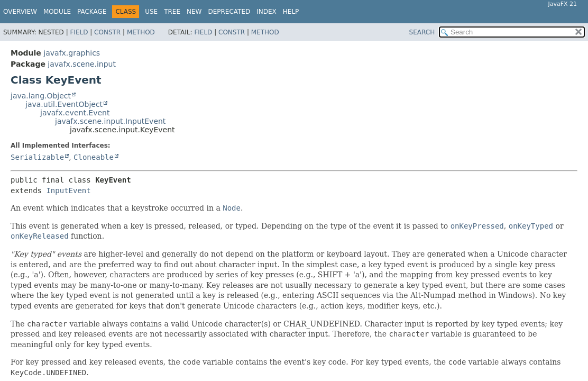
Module (57, 12)
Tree (172, 12)
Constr (107, 32)
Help (291, 12)
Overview (20, 12)
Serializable (37, 157)
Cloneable (94, 157)
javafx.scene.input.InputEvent (110, 121)
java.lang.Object (41, 96)
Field (79, 32)
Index (267, 12)
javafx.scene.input (82, 64)
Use (151, 12)
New (194, 12)
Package (92, 12)
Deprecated (229, 12)
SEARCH (422, 32)
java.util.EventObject (64, 104)
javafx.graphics (72, 53)
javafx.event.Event (75, 113)
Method (141, 32)
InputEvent (68, 190)
